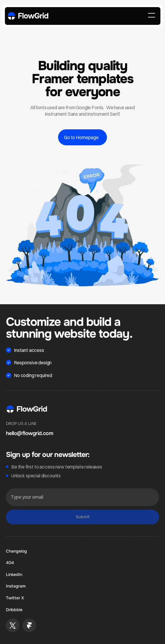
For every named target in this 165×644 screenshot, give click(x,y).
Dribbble (14, 610)
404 (10, 563)
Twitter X (15, 598)
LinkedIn (14, 574)
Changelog (16, 551)
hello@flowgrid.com (29, 433)
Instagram (16, 586)
